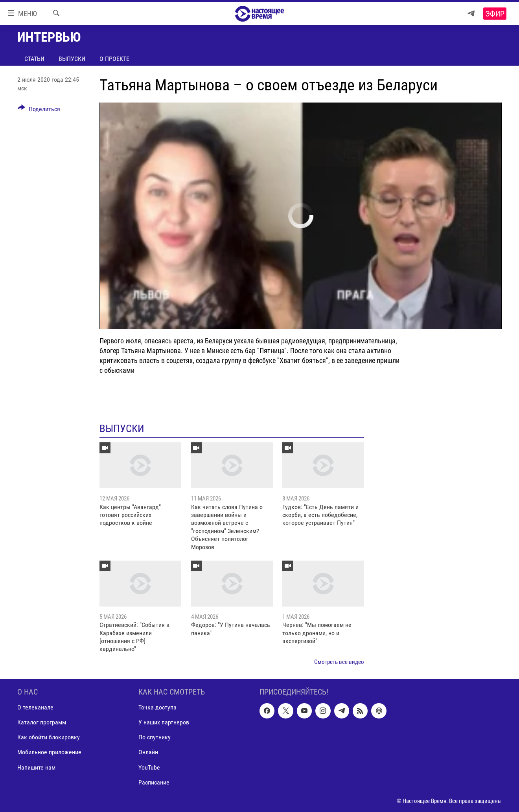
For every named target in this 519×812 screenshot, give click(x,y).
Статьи (34, 59)
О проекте (114, 59)
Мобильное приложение (49, 752)
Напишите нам (36, 767)
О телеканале (35, 708)
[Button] (39, 110)
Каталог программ (42, 723)
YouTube (149, 767)
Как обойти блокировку (49, 738)
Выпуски (72, 59)
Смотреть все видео (339, 662)
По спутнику (155, 738)
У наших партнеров (164, 723)
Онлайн (148, 752)
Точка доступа (157, 708)
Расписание (154, 782)
